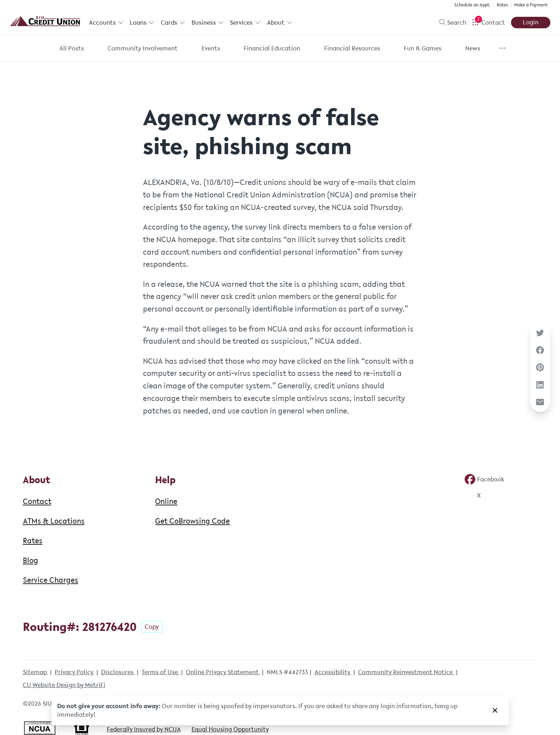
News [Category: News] (473, 48)
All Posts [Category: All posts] (72, 48)
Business (208, 23)
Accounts (106, 23)
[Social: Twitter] (472, 495)
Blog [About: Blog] (31, 560)
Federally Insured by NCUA (144, 729)
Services (245, 23)
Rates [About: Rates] (33, 540)
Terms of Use (160, 672)
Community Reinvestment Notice (406, 672)
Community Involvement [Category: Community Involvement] (143, 48)
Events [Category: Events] (211, 48)
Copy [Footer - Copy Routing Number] (152, 627)
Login (531, 22)
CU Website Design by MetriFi (64, 685)
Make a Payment (531, 5)
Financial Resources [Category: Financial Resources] (352, 48)
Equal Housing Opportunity (230, 729)
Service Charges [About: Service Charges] (51, 580)
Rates (502, 5)
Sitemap (36, 672)
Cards (173, 23)
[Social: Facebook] (484, 479)
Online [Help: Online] (166, 501)
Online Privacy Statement (223, 672)
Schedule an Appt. (472, 5)
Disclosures (118, 672)
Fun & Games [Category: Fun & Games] (423, 48)
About (280, 23)
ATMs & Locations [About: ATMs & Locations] (54, 521)
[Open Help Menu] (489, 23)
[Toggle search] (450, 23)
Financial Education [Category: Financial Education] (272, 48)
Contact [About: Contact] (37, 501)
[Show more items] (502, 48)
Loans (142, 23)
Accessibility (333, 672)
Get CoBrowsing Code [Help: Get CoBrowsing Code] (192, 521)
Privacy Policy (75, 672)
